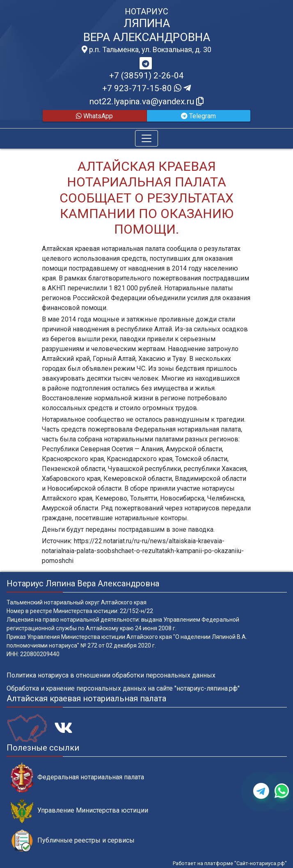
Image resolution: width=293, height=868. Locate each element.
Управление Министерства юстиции (79, 811)
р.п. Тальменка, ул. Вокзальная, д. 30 (146, 50)
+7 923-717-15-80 (146, 88)
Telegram (198, 116)
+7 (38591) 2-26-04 (146, 76)
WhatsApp (94, 116)
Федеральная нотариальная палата (77, 777)
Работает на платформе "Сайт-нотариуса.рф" (230, 863)
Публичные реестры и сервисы (73, 841)
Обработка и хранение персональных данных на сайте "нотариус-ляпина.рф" (123, 688)
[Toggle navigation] (146, 138)
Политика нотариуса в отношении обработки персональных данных (111, 675)
